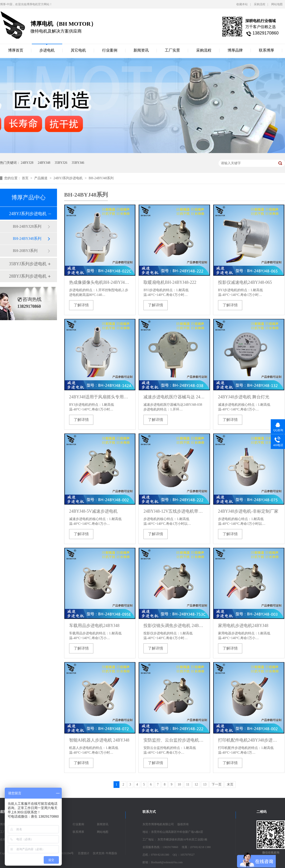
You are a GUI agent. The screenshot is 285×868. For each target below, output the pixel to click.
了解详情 (81, 305)
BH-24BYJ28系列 (27, 226)
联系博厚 (266, 50)
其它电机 (78, 50)
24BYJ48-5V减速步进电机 (93, 511)
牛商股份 (111, 853)
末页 (230, 784)
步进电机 (47, 50)
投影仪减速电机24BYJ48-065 (245, 282)
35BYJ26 (61, 163)
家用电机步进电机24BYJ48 (243, 626)
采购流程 (260, 4)
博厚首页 (16, 50)
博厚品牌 (235, 50)
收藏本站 (242, 4)
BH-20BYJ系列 (25, 251)
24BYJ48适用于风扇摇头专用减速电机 (100, 397)
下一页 (217, 784)
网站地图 (277, 4)
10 (179, 784)
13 (205, 784)
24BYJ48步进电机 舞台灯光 (244, 397)
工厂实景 (172, 50)
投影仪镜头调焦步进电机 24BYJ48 (174, 626)
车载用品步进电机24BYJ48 (94, 626)
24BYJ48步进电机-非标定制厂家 (248, 511)
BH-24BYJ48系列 (101, 178)
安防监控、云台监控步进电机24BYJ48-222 (174, 740)
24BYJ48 (44, 163)
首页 (26, 178)
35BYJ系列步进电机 (28, 264)
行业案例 (110, 50)
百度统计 (84, 853)
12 (196, 784)
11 (188, 784)
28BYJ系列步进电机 (28, 276)
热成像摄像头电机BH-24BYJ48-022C (100, 282)
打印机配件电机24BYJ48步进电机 (249, 740)
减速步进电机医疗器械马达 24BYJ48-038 (174, 397)
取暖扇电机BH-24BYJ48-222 (170, 282)
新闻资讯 (141, 50)
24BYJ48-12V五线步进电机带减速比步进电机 (174, 511)
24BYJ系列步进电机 (68, 178)
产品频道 (41, 178)
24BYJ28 (27, 163)
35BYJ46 (78, 163)
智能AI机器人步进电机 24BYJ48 (99, 740)
